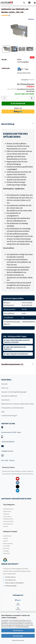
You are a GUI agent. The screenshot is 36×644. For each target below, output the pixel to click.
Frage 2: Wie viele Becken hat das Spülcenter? (15, 348)
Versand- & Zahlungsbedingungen (14, 392)
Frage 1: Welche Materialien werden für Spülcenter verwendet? (17, 341)
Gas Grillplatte (6, 546)
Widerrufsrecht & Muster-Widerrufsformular (18, 404)
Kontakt (4, 384)
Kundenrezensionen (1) (12, 364)
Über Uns (5, 388)
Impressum (6, 400)
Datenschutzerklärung (23, 627)
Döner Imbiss (6, 548)
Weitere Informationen (18, 640)
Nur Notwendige (18, 636)
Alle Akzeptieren (18, 630)
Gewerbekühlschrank (8, 519)
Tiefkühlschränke (7, 512)
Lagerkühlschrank (7, 536)
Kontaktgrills (6, 551)
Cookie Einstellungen (9, 415)
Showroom (18, 471)
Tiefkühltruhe (6, 514)
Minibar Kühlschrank (8, 544)
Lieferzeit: (6, 68)
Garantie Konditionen (9, 396)
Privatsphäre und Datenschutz (13, 408)
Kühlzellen (6, 539)
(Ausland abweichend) (24, 73)
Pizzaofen (5, 527)
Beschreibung (8, 124)
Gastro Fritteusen (7, 517)
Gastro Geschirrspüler (8, 521)
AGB (3, 412)
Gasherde (5, 541)
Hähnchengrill (6, 553)
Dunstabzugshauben (8, 524)
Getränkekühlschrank (8, 509)
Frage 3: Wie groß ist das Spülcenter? (17, 354)
